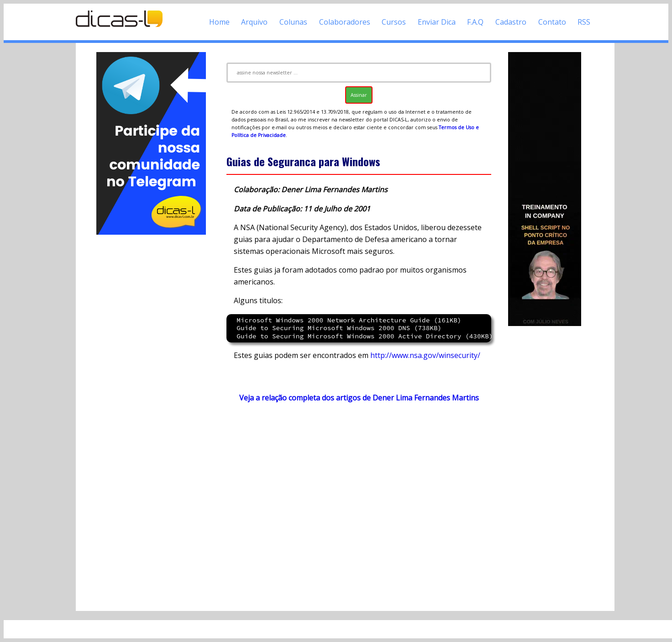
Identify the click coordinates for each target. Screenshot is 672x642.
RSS (584, 22)
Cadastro (511, 22)
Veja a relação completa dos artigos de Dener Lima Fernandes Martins (359, 398)
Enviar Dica (437, 22)
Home (219, 22)
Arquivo (254, 22)
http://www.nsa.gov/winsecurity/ (425, 355)
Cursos (394, 22)
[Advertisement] (151, 374)
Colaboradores (345, 22)
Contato (552, 22)
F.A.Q (475, 22)
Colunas (293, 22)
